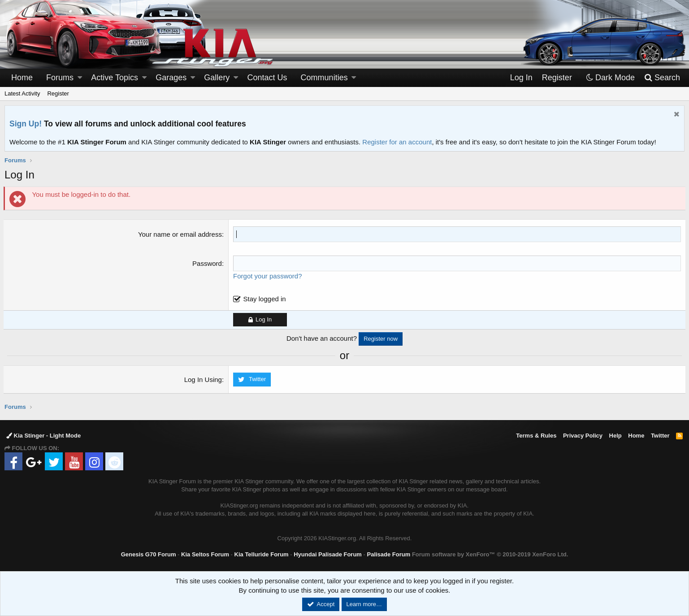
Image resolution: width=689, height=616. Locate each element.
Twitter (660, 436)
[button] (80, 78)
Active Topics (115, 78)
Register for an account (397, 142)
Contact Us (267, 78)
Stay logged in (265, 299)
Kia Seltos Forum (205, 554)
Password (208, 263)
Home (22, 78)
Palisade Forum (388, 554)
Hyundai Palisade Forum (328, 554)
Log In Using (204, 380)
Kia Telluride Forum (262, 554)
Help (615, 436)
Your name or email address (180, 234)
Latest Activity (22, 93)
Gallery (217, 78)
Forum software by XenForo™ (490, 554)
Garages (171, 78)
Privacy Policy (583, 436)
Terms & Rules (536, 436)
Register (58, 93)
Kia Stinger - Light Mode (43, 436)
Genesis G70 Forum (149, 554)
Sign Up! (26, 124)
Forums (60, 78)
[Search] (662, 78)
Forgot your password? (268, 276)
